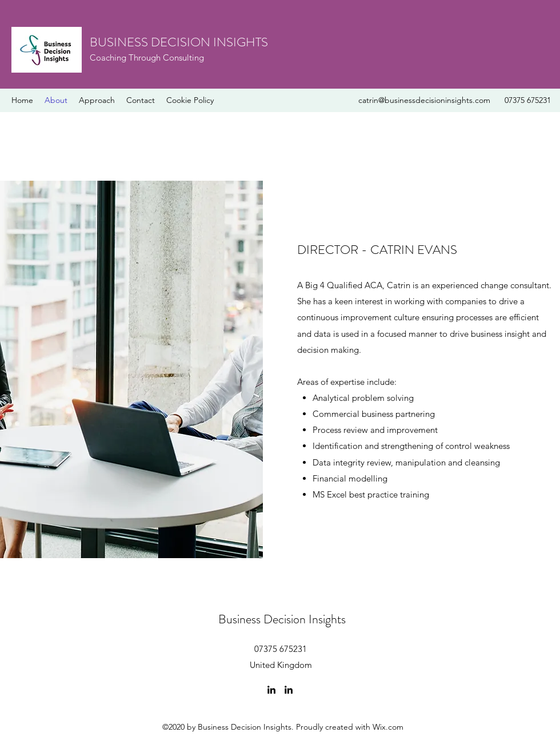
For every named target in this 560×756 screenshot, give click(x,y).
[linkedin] (271, 690)
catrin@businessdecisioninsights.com (424, 100)
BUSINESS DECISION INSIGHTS (179, 42)
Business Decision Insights (282, 619)
